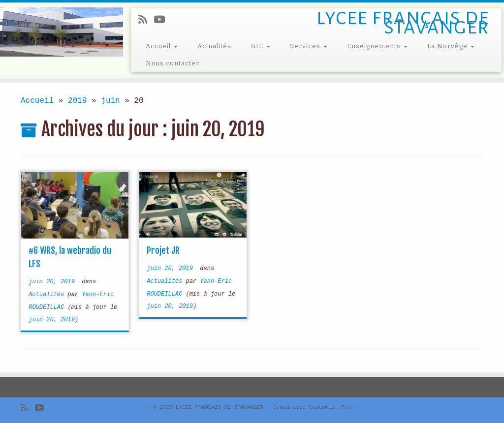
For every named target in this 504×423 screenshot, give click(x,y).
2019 (77, 101)
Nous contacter (173, 63)
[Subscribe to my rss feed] (146, 20)
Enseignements (377, 46)
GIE (261, 46)
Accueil (162, 46)
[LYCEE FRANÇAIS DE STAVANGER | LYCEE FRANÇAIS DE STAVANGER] (59, 32)
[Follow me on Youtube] (162, 20)
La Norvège (451, 46)
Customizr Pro (330, 407)
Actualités (214, 46)
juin (110, 101)
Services (309, 46)
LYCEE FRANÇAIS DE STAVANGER (220, 407)
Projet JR (163, 250)
